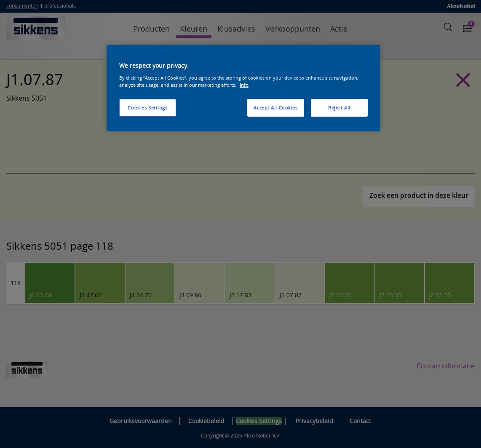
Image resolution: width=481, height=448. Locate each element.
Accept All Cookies (275, 108)
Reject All (339, 108)
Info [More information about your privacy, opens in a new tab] (244, 85)
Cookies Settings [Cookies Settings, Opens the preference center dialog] (147, 108)
